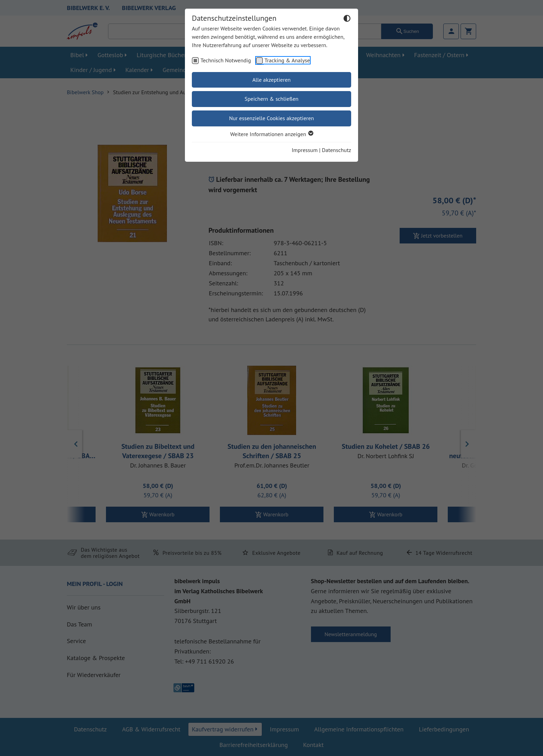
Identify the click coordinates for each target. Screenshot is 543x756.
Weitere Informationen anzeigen (271, 134)
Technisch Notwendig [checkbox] (226, 60)
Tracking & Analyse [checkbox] (287, 60)
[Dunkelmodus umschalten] (347, 19)
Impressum (305, 150)
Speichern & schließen (271, 99)
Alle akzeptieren (272, 80)
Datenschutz (337, 150)
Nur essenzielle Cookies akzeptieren (271, 118)
